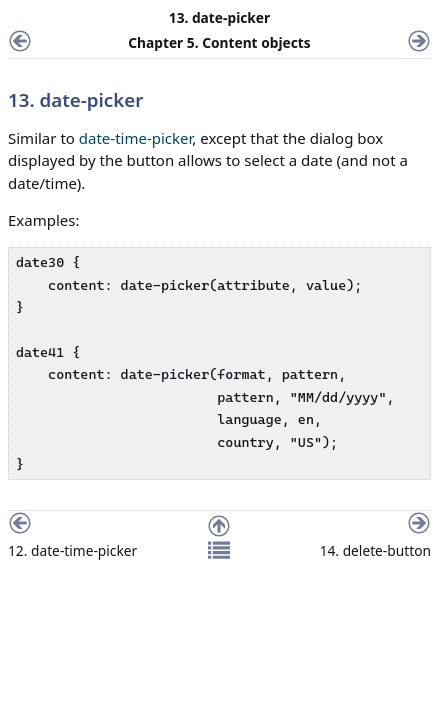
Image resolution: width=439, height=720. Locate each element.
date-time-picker (136, 138)
